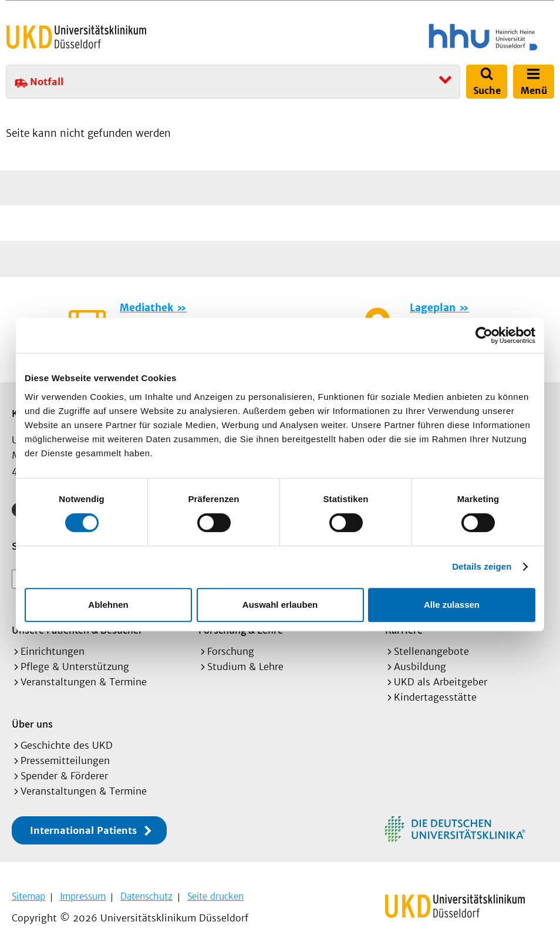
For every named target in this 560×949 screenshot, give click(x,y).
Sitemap (28, 896)
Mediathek (146, 308)
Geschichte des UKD (67, 745)
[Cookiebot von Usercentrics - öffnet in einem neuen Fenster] (484, 335)
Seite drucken (215, 896)
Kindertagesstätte (435, 697)
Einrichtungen (53, 651)
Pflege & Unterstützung (75, 667)
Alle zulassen (452, 605)
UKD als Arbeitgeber (441, 682)
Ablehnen (108, 605)
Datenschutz (146, 896)
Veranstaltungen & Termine (84, 682)
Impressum (83, 896)
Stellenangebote (431, 651)
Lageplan (433, 308)
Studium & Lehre (245, 667)
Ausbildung (420, 667)
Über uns (32, 724)
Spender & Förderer (64, 776)
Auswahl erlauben (280, 605)
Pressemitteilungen (65, 760)
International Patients (83, 830)
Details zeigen (482, 566)
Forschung (231, 651)
